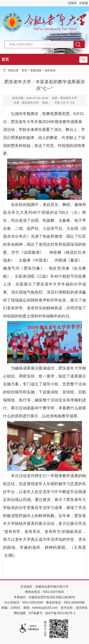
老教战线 (36, 70)
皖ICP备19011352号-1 (60, 613)
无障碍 (72, 3)
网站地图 (20, 613)
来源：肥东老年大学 (64, 98)
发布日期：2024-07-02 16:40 (30, 98)
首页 (5, 59)
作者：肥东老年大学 (26, 103)
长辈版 (84, 3)
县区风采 (50, 70)
